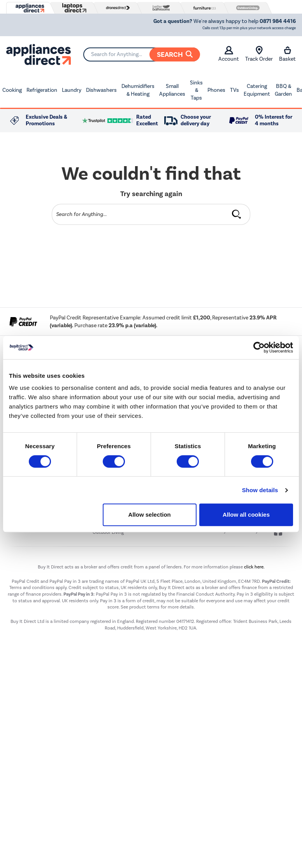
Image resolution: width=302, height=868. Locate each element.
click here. (254, 567)
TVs (234, 90)
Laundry (72, 90)
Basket (287, 54)
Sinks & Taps (196, 90)
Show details (260, 490)
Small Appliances (172, 90)
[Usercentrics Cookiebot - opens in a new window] (259, 347)
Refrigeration (42, 90)
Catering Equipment (257, 90)
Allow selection (150, 515)
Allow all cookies (246, 515)
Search (175, 54)
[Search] (141, 54)
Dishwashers (101, 90)
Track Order (259, 54)
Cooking (12, 90)
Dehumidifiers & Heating (138, 90)
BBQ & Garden (283, 90)
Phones (216, 90)
